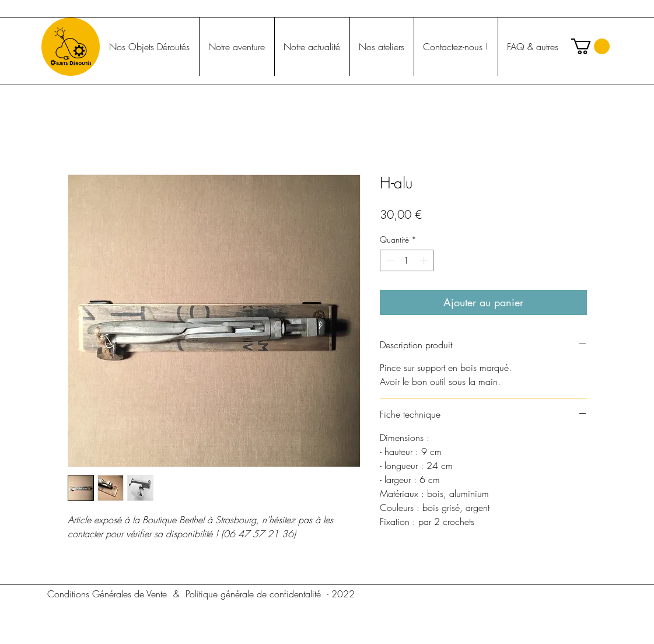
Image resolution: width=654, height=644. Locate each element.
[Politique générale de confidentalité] (253, 594)
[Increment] (424, 260)
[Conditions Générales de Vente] (107, 594)
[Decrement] (389, 260)
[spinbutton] (407, 260)
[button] (590, 46)
